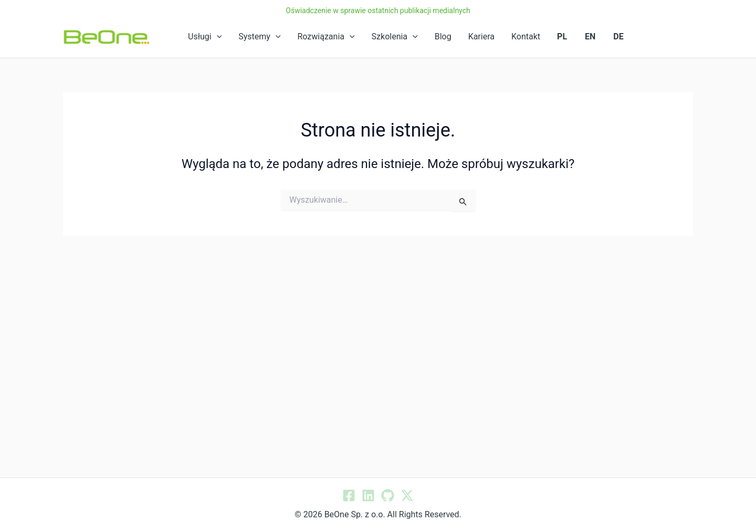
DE (618, 36)
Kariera (481, 36)
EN (590, 36)
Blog (443, 36)
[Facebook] (349, 496)
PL (562, 36)
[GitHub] (388, 496)
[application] (217, 37)
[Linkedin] (368, 496)
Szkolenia (395, 37)
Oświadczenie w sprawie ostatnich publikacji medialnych (378, 11)
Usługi (205, 37)
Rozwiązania (326, 37)
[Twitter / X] (407, 496)
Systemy (259, 37)
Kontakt (526, 36)
